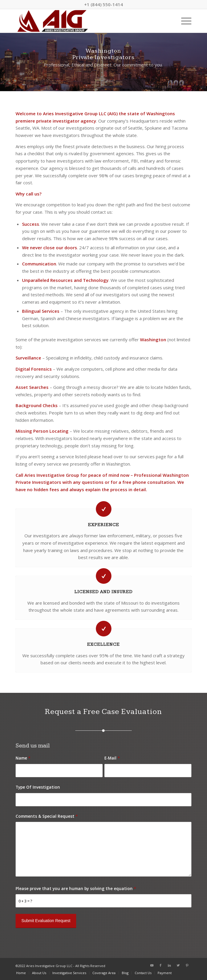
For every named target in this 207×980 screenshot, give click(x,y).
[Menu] (183, 21)
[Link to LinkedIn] (169, 965)
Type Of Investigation (38, 787)
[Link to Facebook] (161, 965)
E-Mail (112, 758)
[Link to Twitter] (178, 965)
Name (23, 758)
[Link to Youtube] (152, 965)
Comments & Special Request (47, 816)
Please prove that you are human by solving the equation (76, 888)
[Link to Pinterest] (187, 965)
